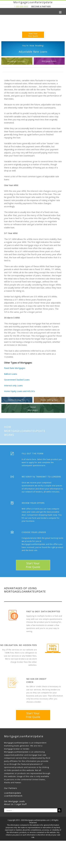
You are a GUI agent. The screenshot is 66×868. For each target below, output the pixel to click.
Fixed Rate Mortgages (15, 368)
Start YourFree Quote (33, 35)
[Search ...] (31, 810)
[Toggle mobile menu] (60, 12)
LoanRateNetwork (13, 796)
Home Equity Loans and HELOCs (20, 391)
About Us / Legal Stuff (15, 804)
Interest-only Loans (13, 385)
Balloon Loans (11, 374)
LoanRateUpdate (13, 793)
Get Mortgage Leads (14, 801)
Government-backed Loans (17, 380)
